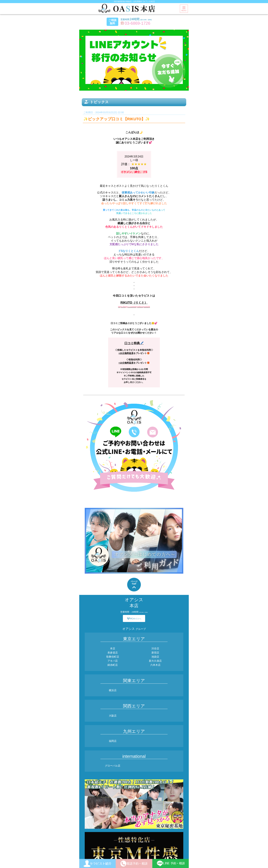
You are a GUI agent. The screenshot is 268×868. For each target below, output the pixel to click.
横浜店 (113, 690)
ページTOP (134, 585)
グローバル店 (113, 766)
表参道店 (113, 653)
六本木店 (155, 665)
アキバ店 (113, 661)
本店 (113, 648)
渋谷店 (155, 648)
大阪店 (113, 716)
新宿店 (155, 653)
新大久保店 (155, 661)
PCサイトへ (134, 618)
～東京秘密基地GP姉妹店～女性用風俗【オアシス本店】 (134, 1)
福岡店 (113, 741)
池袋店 (155, 657)
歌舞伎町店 (113, 657)
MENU (184, 9)
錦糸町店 (113, 665)
